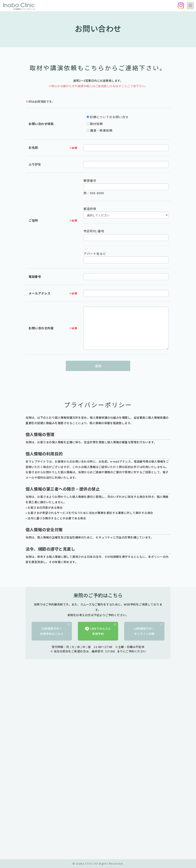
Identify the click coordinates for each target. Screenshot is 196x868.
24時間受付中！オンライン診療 (148, 630)
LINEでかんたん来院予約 (101, 630)
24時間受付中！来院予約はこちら (55, 630)
